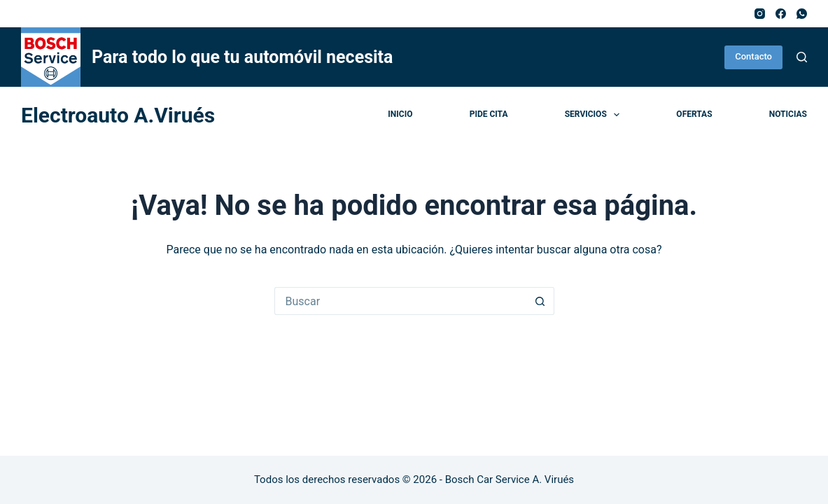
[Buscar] (802, 57)
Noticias (788, 114)
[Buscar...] (400, 301)
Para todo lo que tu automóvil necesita (242, 57)
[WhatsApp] (802, 14)
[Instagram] (760, 14)
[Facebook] (781, 14)
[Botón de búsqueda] (540, 301)
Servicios (595, 115)
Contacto (753, 56)
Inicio (400, 114)
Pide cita (489, 114)
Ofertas (694, 114)
